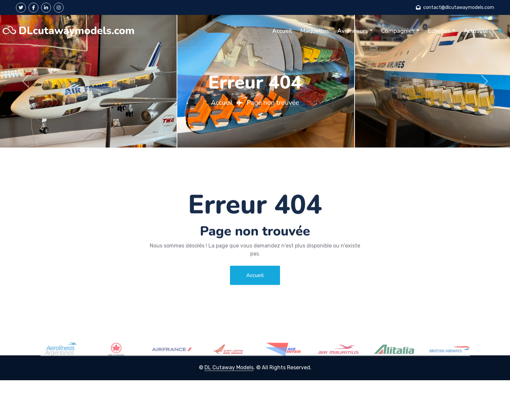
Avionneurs (353, 31)
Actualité (476, 31)
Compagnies (398, 31)
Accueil (282, 31)
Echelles (439, 31)
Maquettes (315, 31)
